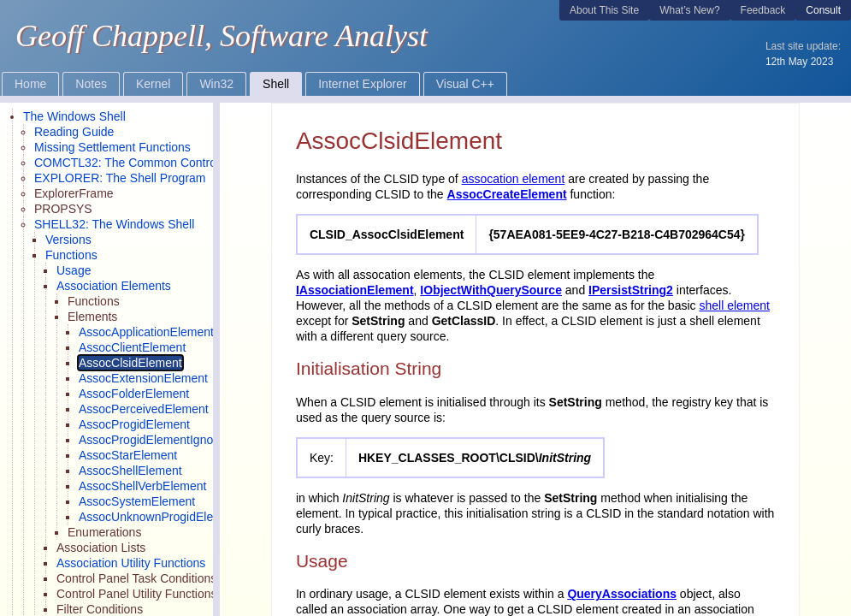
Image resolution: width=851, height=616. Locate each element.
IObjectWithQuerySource (491, 290)
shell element (734, 305)
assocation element (514, 179)
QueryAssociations (622, 594)
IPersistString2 (631, 290)
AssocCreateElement (507, 194)
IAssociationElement (355, 290)
